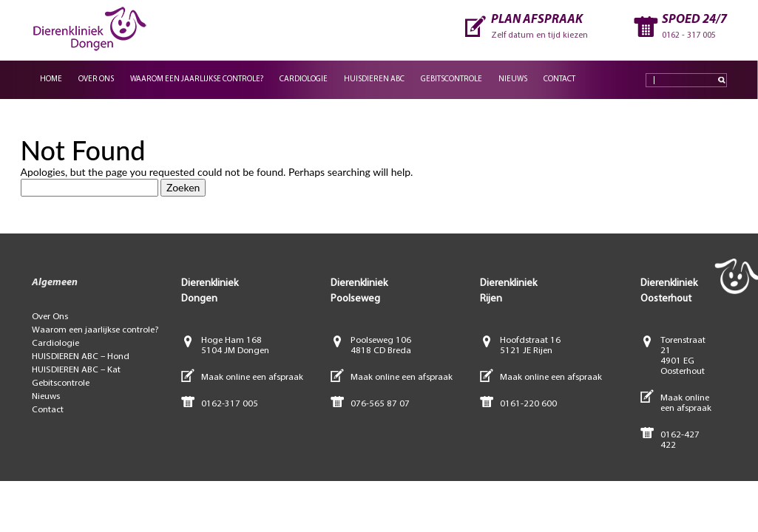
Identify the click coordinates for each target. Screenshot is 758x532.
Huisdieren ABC (374, 79)
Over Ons (96, 79)
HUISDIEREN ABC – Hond (81, 357)
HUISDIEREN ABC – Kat (76, 370)
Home (51, 79)
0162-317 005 (230, 404)
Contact (559, 79)
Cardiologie (304, 79)
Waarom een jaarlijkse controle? (197, 79)
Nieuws (513, 79)
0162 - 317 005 (689, 35)
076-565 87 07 (380, 404)
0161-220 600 (528, 404)
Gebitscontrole (451, 79)
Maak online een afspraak (252, 377)
